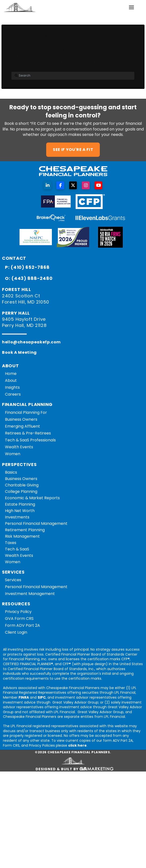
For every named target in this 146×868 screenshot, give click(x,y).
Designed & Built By (75, 769)
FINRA (24, 697)
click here (77, 745)
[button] (131, 7)
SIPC (42, 697)
